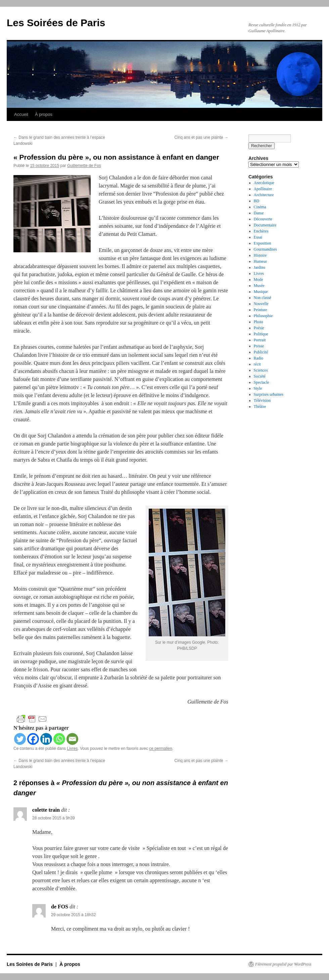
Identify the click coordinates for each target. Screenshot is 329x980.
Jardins (260, 267)
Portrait (260, 340)
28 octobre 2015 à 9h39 (54, 818)
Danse (259, 213)
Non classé (263, 298)
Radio (259, 358)
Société (260, 376)
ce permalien (161, 749)
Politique (261, 334)
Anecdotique (264, 183)
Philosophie (263, 316)
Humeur (260, 261)
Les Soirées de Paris (56, 23)
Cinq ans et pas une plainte (201, 137)
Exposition (263, 243)
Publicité (261, 352)
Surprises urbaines (269, 394)
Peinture (261, 310)
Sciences (261, 370)
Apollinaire (263, 189)
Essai (258, 237)
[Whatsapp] (59, 739)
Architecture (264, 195)
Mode (258, 280)
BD (257, 201)
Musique (261, 292)
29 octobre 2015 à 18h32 (73, 915)
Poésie (259, 328)
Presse (259, 346)
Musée (259, 286)
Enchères (261, 231)
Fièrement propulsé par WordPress (283, 964)
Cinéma (260, 207)
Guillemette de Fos (84, 166)
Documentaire (265, 225)
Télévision (262, 400)
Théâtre (260, 407)
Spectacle (262, 382)
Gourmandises (265, 249)
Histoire (260, 255)
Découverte (263, 219)
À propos (44, 114)
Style (258, 388)
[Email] (72, 739)
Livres (72, 749)
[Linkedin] (46, 739)
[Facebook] (33, 739)
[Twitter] (20, 739)
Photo (258, 322)
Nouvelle (261, 304)
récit (257, 364)
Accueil (21, 114)
